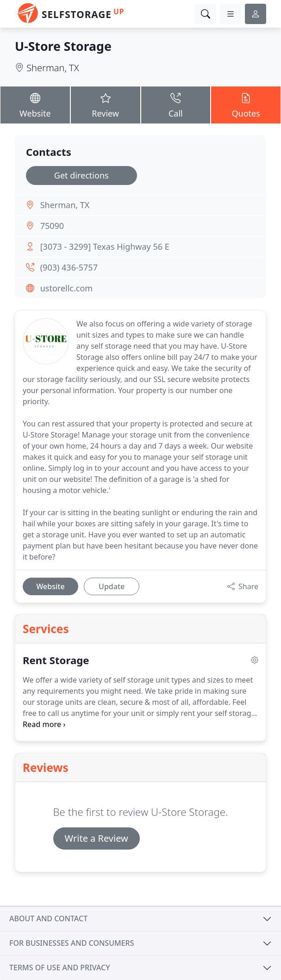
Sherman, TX (53, 68)
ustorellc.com (66, 288)
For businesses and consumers (72, 943)
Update (112, 586)
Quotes (246, 105)
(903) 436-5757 (69, 267)
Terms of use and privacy (60, 968)
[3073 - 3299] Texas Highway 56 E (105, 247)
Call (176, 105)
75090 (52, 226)
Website (35, 105)
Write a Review (97, 838)
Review (106, 105)
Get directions (81, 175)
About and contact (48, 918)
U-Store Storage (63, 46)
